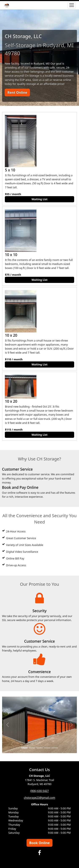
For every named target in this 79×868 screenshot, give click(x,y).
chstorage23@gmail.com (39, 798)
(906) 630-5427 (39, 791)
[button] (8, 725)
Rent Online (17, 92)
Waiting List (40, 199)
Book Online (39, 843)
